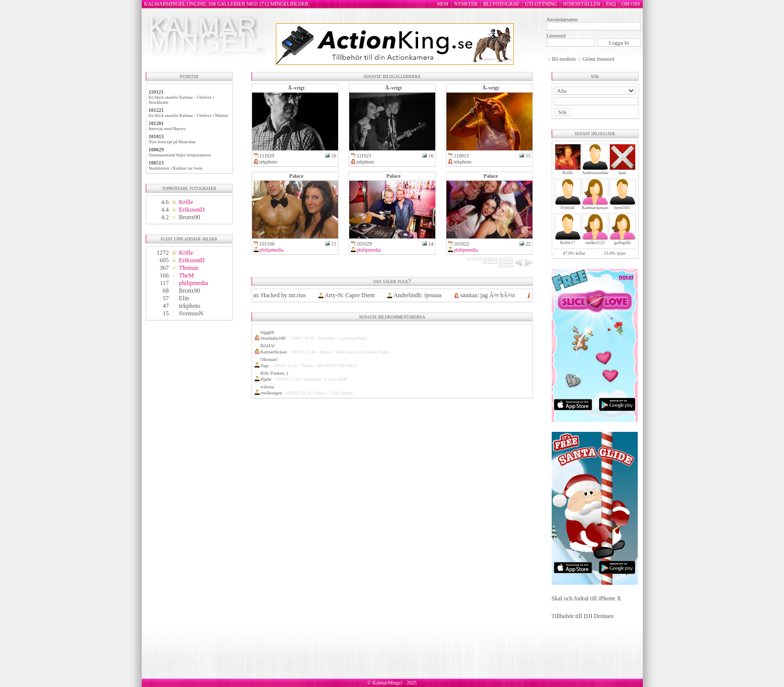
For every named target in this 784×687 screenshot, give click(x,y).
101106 (267, 244)
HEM (443, 4)
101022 (462, 244)
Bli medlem (564, 59)
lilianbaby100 (273, 338)
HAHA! (268, 346)
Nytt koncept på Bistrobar (172, 142)
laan (622, 173)
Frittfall (568, 208)
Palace (297, 176)
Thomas (189, 268)
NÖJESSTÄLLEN (582, 4)
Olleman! (269, 359)
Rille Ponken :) (275, 373)
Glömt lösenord (599, 59)
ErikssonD (192, 210)
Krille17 (568, 243)
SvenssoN (191, 313)
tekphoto (190, 306)
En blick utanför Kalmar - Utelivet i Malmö (189, 115)
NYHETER (466, 4)
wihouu (267, 387)
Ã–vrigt (296, 88)
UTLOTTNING (541, 4)
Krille (186, 202)
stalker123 (595, 243)
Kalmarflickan (274, 352)
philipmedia (194, 283)
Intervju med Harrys (167, 129)
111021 (364, 156)
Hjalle (266, 379)
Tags (265, 366)
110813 (462, 156)
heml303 (623, 208)
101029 (364, 244)
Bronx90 (190, 217)
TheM (187, 275)
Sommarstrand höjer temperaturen (180, 155)
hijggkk (268, 332)
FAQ (611, 4)
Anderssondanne (597, 173)
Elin (184, 298)
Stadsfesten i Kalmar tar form (176, 168)
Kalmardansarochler (601, 208)
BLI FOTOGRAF (501, 4)
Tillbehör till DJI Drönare (583, 616)
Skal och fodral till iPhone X (587, 598)
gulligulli (622, 243)
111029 (267, 156)
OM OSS (631, 4)
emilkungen (272, 393)
